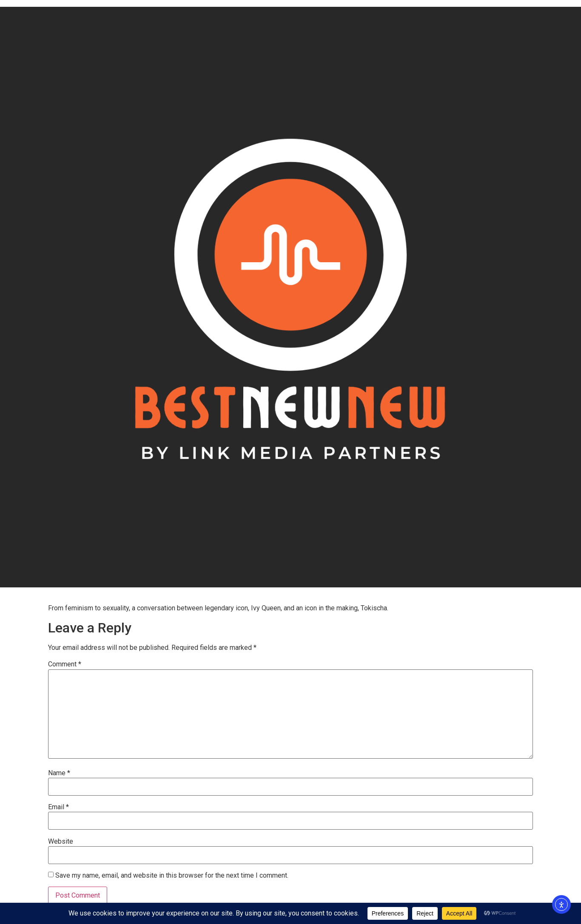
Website (61, 842)
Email (58, 807)
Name (59, 773)
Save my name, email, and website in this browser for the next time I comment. (172, 876)
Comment (65, 664)
